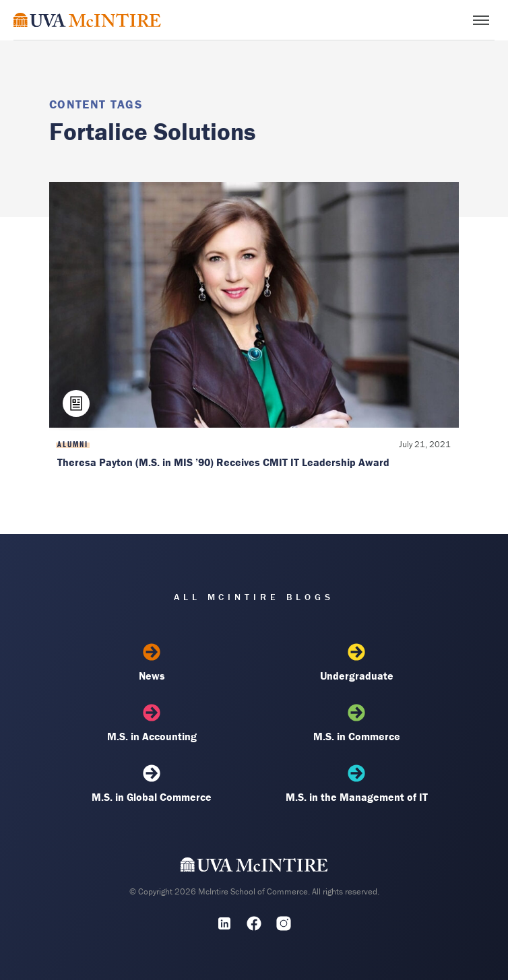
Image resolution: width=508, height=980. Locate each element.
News (152, 663)
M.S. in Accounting (152, 723)
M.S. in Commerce (356, 723)
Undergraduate (356, 663)
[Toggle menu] (481, 20)
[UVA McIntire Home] (254, 868)
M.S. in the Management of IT (356, 784)
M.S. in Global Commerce (152, 784)
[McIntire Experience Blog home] (87, 20)
